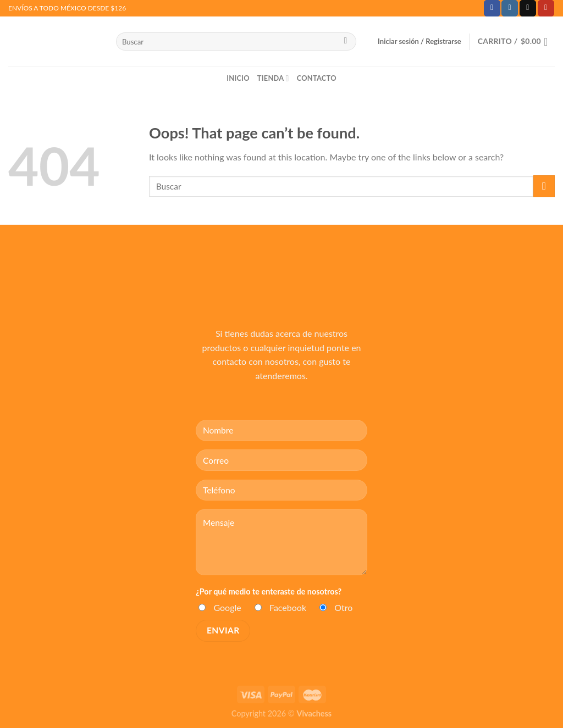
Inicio (238, 78)
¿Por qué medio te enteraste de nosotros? (269, 591)
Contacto (317, 78)
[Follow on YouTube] (546, 8)
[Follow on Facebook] (492, 8)
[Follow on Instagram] (510, 8)
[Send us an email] (528, 8)
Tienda (273, 78)
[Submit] (346, 42)
